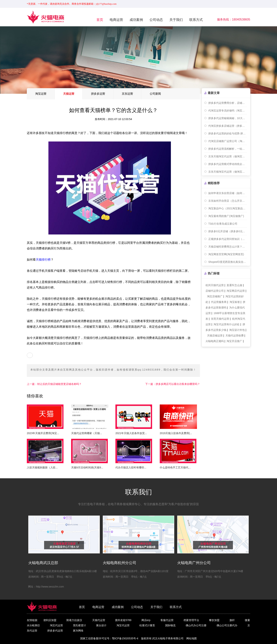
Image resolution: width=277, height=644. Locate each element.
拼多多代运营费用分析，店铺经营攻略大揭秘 (228, 103)
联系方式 (196, 20)
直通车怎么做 (234, 285)
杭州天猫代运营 (215, 285)
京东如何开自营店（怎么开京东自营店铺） (228, 201)
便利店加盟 (50, 620)
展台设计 (101, 625)
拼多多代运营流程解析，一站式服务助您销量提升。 (228, 149)
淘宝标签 (235, 302)
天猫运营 (69, 94)
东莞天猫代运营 (220, 319)
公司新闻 (156, 94)
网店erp (146, 620)
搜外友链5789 (123, 620)
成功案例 (136, 20)
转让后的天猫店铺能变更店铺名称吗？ (54, 384)
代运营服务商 (219, 302)
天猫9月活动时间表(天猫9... (87, 467)
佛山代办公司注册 (196, 625)
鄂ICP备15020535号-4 (125, 638)
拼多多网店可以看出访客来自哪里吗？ (173, 384)
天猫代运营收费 (235, 336)
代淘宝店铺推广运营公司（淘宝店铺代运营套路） (228, 141)
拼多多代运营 (55, 631)
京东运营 (128, 94)
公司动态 (156, 20)
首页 (100, 20)
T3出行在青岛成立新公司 (223, 224)
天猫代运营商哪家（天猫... (87, 433)
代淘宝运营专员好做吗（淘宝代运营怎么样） (228, 111)
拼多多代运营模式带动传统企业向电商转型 (228, 164)
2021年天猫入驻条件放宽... (131, 433)
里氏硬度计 (79, 625)
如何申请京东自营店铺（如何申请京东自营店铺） (228, 193)
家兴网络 (78, 631)
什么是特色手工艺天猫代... (175, 467)
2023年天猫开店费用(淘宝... (43, 433)
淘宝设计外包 (237, 330)
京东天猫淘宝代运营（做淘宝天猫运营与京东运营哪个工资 (228, 172)
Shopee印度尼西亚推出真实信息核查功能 (228, 262)
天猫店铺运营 (215, 336)
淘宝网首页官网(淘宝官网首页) (226, 254)
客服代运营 (167, 620)
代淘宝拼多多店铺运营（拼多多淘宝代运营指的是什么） (228, 126)
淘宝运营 (41, 94)
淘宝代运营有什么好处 (227, 324)
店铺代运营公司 (215, 291)
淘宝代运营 (56, 625)
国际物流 (170, 625)
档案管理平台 (191, 620)
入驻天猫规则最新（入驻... (42, 467)
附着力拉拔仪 (74, 620)
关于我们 (176, 20)
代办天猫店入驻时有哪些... (131, 467)
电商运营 (116, 20)
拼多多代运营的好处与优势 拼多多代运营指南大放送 (228, 133)
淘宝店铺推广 (215, 296)
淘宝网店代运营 (236, 291)
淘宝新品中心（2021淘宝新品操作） (228, 208)
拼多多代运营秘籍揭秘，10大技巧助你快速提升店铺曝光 (228, 118)
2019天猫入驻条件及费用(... (176, 433)
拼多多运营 (98, 94)
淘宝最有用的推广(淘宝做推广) (226, 216)
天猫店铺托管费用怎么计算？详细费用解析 (228, 247)
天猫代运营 (99, 620)
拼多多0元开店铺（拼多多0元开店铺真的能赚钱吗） (228, 231)
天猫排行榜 (43, 260)
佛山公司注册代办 (227, 625)
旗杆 (232, 620)
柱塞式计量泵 (147, 625)
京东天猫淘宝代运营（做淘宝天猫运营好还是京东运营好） (228, 156)
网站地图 (192, 638)
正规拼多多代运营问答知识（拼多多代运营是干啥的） (228, 239)
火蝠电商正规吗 (215, 341)
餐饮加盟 (214, 620)
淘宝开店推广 (234, 341)
